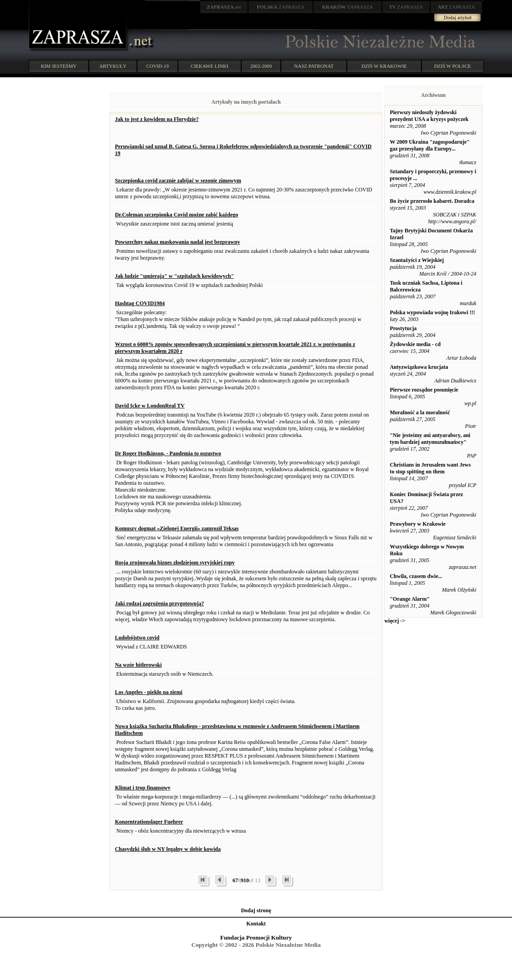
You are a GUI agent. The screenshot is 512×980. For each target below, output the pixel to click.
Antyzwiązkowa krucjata (419, 367)
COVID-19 (157, 66)
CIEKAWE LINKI (210, 66)
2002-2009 (261, 66)
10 (246, 880)
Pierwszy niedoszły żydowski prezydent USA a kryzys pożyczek (429, 116)
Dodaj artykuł (458, 17)
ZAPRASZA (281, 7)
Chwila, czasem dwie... (416, 576)
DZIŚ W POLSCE (453, 66)
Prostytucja (403, 328)
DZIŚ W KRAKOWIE (384, 66)
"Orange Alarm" (410, 599)
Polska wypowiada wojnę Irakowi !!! (432, 312)
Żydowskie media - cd (415, 344)
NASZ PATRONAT (314, 66)
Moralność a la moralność (420, 412)
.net (224, 7)
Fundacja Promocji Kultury (256, 937)
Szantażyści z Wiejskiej (417, 260)
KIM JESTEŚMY (59, 66)
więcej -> (395, 621)
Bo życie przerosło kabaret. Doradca (432, 201)
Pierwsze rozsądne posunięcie (424, 390)
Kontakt (256, 924)
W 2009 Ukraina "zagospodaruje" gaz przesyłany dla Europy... (429, 145)
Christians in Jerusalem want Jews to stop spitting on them (430, 468)
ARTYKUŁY (113, 66)
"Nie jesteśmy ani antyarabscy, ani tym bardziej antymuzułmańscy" (430, 439)
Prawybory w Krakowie (418, 524)
